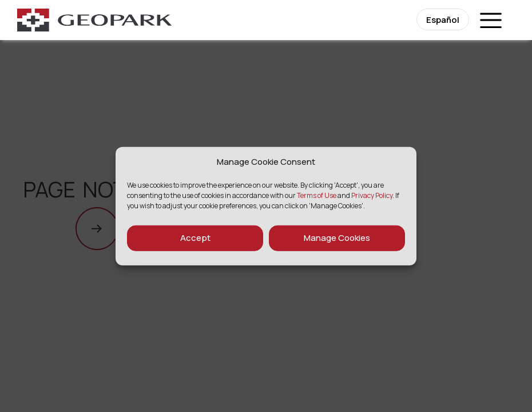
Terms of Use (317, 195)
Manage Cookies (337, 238)
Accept (195, 238)
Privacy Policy (372, 195)
